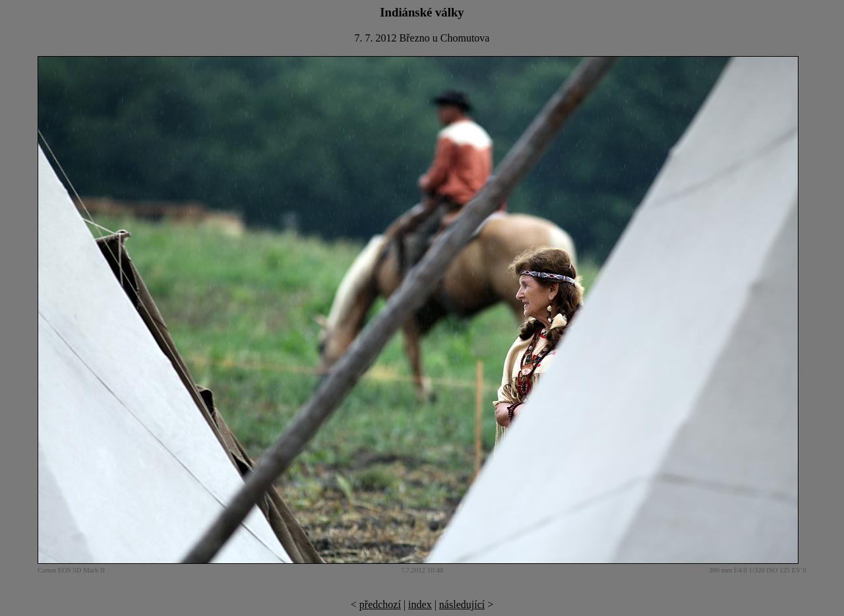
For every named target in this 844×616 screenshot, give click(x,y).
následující (462, 604)
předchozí (380, 604)
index (420, 604)
